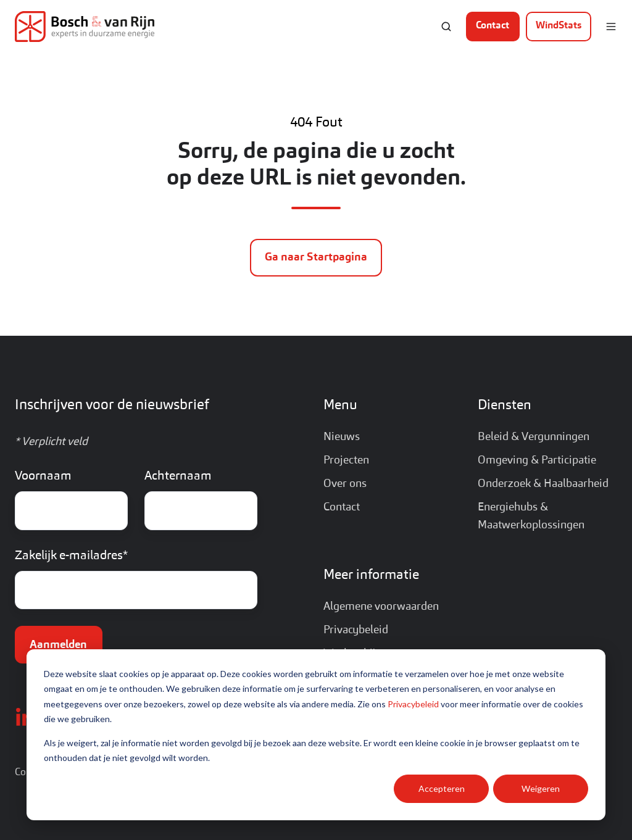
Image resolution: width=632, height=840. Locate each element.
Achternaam (178, 476)
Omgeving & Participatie (537, 460)
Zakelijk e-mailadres (71, 556)
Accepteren (442, 788)
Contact (493, 26)
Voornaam (43, 476)
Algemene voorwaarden (381, 607)
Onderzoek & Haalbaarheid (543, 484)
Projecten (346, 460)
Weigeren (541, 788)
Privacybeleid (413, 704)
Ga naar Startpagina (316, 257)
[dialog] (316, 735)
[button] (446, 27)
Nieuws (342, 437)
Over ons (345, 484)
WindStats (559, 26)
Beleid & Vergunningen (534, 437)
